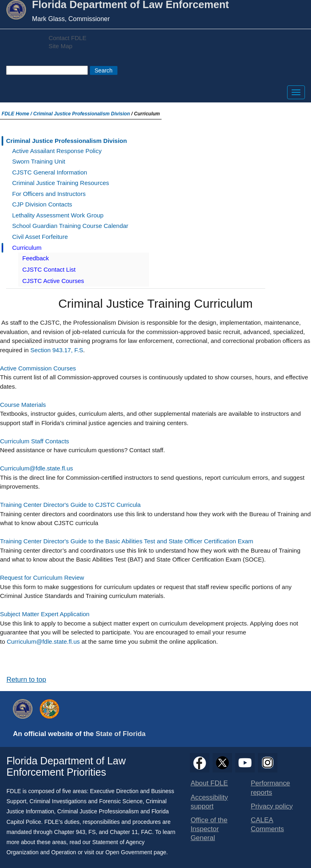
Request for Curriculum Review (42, 578)
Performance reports (270, 788)
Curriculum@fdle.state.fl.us (36, 468)
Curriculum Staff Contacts (35, 441)
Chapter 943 (70, 832)
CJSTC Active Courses (53, 281)
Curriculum (27, 248)
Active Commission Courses (38, 368)
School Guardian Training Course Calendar (70, 226)
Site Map (61, 46)
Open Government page (136, 852)
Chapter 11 (124, 832)
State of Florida (120, 734)
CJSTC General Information (50, 172)
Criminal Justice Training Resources (61, 183)
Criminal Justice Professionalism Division (82, 114)
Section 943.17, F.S (57, 350)
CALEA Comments (267, 824)
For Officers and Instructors (49, 194)
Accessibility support (209, 802)
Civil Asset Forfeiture (40, 237)
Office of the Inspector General (209, 829)
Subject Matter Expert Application (45, 614)
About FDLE (209, 783)
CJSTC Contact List (49, 269)
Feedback (36, 258)
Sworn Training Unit (39, 161)
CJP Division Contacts (42, 204)
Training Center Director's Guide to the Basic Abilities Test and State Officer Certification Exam (127, 541)
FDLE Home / (17, 114)
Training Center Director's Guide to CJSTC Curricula (70, 505)
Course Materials (23, 405)
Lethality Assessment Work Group (58, 215)
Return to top (26, 680)
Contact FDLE (67, 38)
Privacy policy (272, 806)
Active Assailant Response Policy (57, 151)
